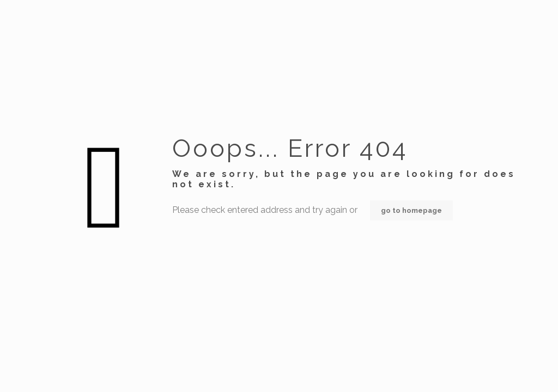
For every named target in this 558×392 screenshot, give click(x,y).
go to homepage (411, 210)
